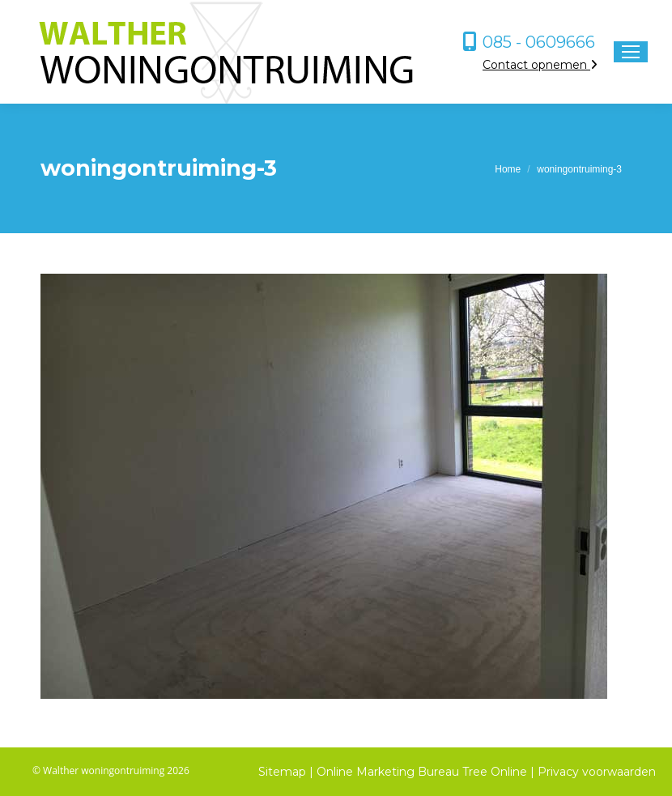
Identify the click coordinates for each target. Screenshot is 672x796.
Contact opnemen (540, 65)
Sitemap (282, 772)
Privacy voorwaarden (597, 772)
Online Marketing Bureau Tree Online (423, 772)
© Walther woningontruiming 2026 (111, 770)
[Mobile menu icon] (631, 52)
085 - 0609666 (539, 42)
